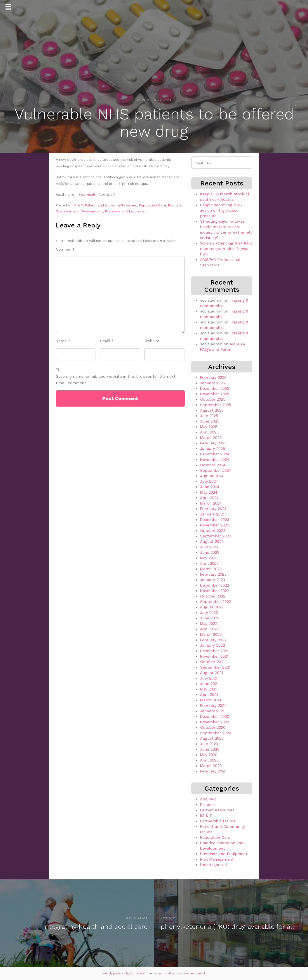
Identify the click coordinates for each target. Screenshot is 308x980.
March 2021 (211, 700)
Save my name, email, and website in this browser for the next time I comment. (116, 380)
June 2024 (210, 487)
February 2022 (213, 640)
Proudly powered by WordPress (124, 973)
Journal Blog (166, 973)
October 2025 (213, 399)
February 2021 (213, 705)
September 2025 (216, 405)
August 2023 (212, 541)
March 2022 (211, 634)
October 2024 (213, 465)
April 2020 (209, 760)
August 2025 (212, 410)
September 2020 (216, 733)
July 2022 (209, 612)
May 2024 (209, 492)
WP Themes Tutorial (192, 973)
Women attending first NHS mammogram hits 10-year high (226, 249)
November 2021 (214, 656)
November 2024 (215, 459)
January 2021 (212, 711)
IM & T (78, 205)
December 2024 (215, 454)
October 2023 (213, 530)
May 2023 (209, 558)
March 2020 (211, 766)
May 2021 (208, 689)
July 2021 (209, 678)
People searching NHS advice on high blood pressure (221, 210)
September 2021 (215, 667)
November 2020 (215, 722)
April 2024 (209, 498)
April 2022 (209, 629)
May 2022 (209, 623)
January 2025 (212, 448)
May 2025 (209, 427)
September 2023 (216, 536)
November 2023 (215, 525)
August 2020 (212, 738)
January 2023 (212, 580)
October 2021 (212, 662)
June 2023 (210, 552)
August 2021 (211, 673)
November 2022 (215, 591)
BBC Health (88, 195)
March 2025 (211, 438)
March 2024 (211, 503)
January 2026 (212, 383)
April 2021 (209, 694)
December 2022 (215, 585)
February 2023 (213, 574)
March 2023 (211, 569)
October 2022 (213, 596)
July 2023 (209, 547)
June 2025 (210, 421)
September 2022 (216, 602)
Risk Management (217, 859)
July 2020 (209, 744)
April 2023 (209, 563)
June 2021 (209, 684)
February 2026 (213, 377)
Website (152, 341)
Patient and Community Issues (111, 205)
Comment (65, 249)
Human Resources (217, 810)
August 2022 (212, 607)
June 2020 (210, 749)
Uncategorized (213, 865)
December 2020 (215, 716)
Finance (207, 804)
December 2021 (214, 651)
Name (63, 341)
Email (107, 341)
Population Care (152, 205)
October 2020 (213, 727)
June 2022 (210, 618)
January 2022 (212, 645)
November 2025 (215, 394)
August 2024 (212, 476)
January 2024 (212, 514)
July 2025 (209, 416)
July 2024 (209, 481)
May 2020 (209, 755)
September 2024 (216, 470)
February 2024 (213, 509)
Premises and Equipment (126, 211)
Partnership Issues (218, 821)
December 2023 (215, 520)
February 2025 (213, 443)
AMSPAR (208, 799)
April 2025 (209, 432)
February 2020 (213, 771)
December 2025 (215, 388)
